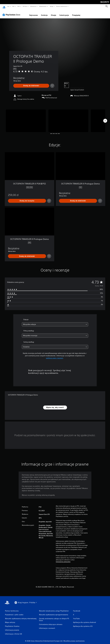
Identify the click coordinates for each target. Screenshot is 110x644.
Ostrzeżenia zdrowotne (63, 560)
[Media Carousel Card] (26, 119)
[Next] (105, 119)
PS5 (13, 6)
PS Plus (25, 6)
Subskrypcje (64, 13)
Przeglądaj (76, 13)
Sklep (51, 6)
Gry (8, 6)
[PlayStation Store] (12, 13)
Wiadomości (43, 6)
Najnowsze (34, 13)
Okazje (54, 13)
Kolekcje (44, 13)
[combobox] (55, 322)
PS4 (19, 6)
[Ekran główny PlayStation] (4, 6)
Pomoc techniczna (61, 6)
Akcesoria (33, 6)
